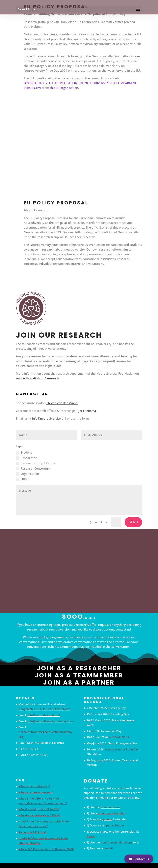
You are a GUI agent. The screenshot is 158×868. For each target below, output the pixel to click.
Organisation (27, 474)
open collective (115, 825)
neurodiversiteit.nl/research (37, 378)
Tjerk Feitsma (87, 411)
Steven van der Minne (62, 403)
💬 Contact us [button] (139, 859)
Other (22, 479)
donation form (110, 807)
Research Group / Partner (36, 463)
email (109, 848)
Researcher (26, 458)
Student (24, 453)
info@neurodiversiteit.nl (49, 418)
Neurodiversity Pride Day (122, 749)
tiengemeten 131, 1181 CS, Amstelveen (44, 709)
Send (133, 522)
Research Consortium (33, 469)
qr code (107, 819)
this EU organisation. (64, 88)
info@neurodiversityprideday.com (50, 721)
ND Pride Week (119, 737)
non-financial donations (117, 842)
